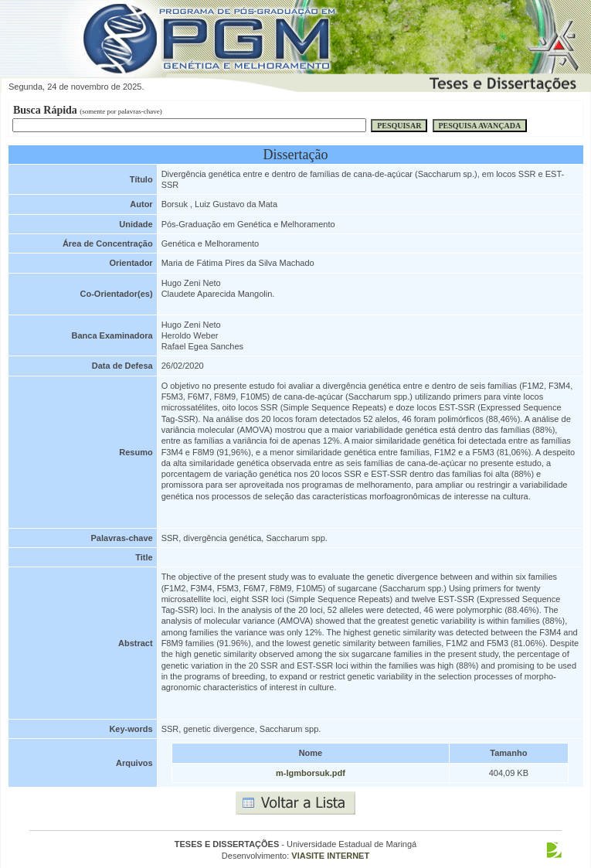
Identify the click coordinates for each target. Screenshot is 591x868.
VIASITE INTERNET (330, 856)
